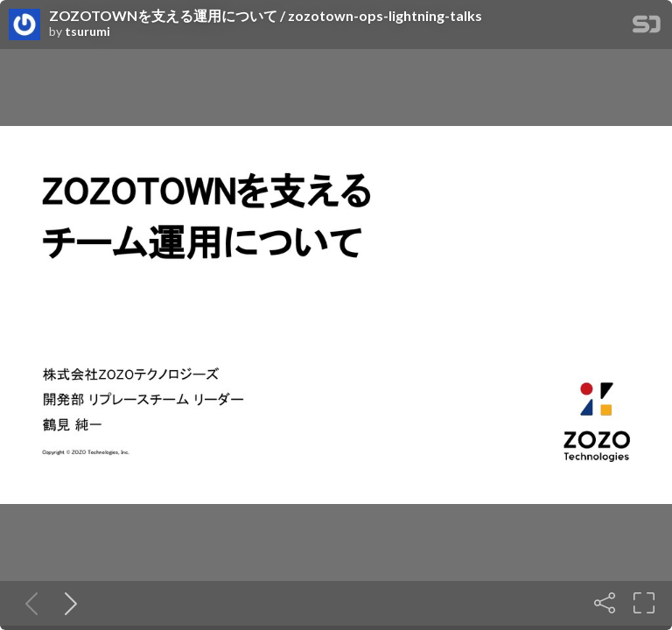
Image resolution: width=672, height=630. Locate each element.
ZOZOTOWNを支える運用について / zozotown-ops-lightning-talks (266, 16)
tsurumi (87, 31)
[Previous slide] (28, 603)
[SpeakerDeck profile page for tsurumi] (24, 25)
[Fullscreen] (644, 603)
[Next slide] (67, 603)
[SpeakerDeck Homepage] (647, 28)
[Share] (605, 603)
